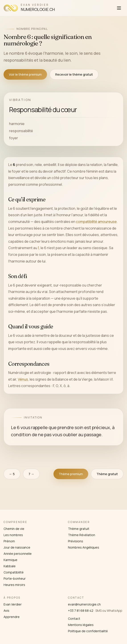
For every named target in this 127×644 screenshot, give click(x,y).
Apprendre (12, 617)
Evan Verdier (13, 604)
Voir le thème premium (25, 74)
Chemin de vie (14, 529)
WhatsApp (115, 611)
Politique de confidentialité (88, 631)
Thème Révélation (82, 535)
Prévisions (76, 541)
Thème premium (71, 474)
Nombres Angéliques (84, 547)
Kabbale (10, 566)
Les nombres (13, 535)
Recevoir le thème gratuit (74, 74)
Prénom (9, 541)
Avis (6, 611)
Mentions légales (81, 625)
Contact (74, 619)
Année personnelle (18, 554)
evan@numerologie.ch (84, 604)
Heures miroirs (14, 585)
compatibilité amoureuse (96, 222)
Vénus (23, 379)
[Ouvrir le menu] (119, 8)
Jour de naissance (17, 547)
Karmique (10, 560)
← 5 (12, 474)
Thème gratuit (107, 474)
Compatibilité (14, 572)
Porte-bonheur (15, 578)
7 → (31, 474)
